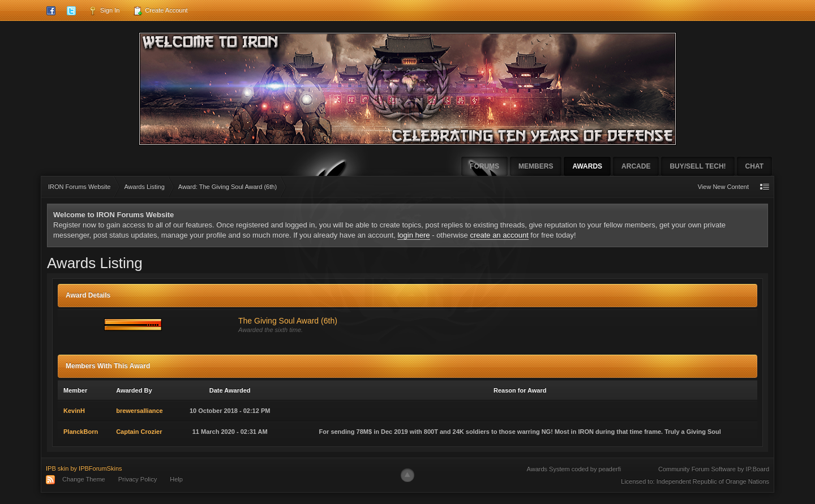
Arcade (636, 166)
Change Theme (84, 479)
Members (536, 166)
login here (413, 235)
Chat (754, 166)
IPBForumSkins (100, 468)
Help (176, 479)
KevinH (74, 411)
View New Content (723, 187)
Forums (484, 166)
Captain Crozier (139, 432)
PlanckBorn (81, 432)
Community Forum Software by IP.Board (714, 469)
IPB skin (57, 468)
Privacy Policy (138, 479)
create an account (499, 235)
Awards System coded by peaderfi (574, 469)
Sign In (104, 11)
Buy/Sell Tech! (698, 166)
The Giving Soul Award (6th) (288, 321)
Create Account (160, 11)
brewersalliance (140, 411)
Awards (587, 166)
